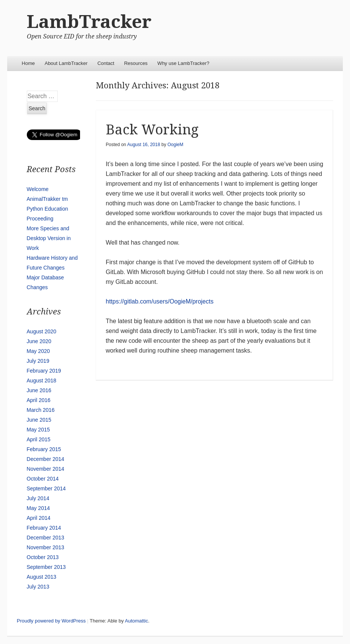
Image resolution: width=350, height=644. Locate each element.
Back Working (152, 130)
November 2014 (46, 469)
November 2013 (46, 547)
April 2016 (39, 400)
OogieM (175, 145)
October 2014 (43, 479)
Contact (106, 63)
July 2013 (38, 587)
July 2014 (38, 498)
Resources (136, 63)
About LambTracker (66, 63)
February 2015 (44, 449)
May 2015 (38, 430)
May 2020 (38, 351)
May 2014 (38, 508)
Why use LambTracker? (183, 63)
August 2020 (42, 331)
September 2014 (46, 488)
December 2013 (46, 538)
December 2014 (46, 459)
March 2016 (41, 410)
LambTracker (89, 22)
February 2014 (44, 528)
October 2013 (43, 557)
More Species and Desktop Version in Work (49, 238)
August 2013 (42, 577)
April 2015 (39, 439)
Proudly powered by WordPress (52, 621)
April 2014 (39, 518)
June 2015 (39, 420)
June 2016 (39, 390)
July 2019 (38, 361)
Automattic (136, 621)
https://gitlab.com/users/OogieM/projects (160, 301)
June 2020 (39, 341)
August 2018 (42, 381)
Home (29, 63)
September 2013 (46, 567)
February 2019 (44, 371)
